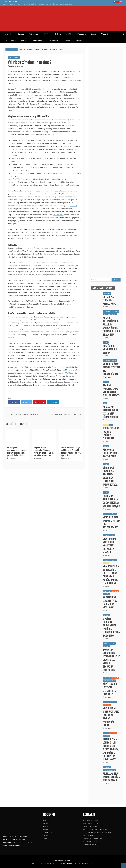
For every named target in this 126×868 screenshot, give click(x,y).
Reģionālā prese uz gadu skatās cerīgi (110, 453)
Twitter (27, 402)
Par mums (67, 40)
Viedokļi (105, 34)
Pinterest (40, 402)
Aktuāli (8, 34)
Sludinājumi (37, 40)
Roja (105, 314)
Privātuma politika (90, 841)
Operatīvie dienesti (109, 681)
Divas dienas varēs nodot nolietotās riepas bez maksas (110, 545)
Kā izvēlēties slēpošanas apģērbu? (65, 414)
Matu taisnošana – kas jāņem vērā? (24, 414)
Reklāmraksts (14, 57)
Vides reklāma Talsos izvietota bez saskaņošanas (112, 369)
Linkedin (53, 402)
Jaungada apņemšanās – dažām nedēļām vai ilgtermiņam (111, 501)
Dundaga (106, 560)
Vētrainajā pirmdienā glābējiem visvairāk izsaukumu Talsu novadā (110, 476)
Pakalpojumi (53, 40)
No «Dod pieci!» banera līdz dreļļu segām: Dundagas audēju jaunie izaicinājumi (111, 575)
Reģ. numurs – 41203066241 (95, 829)
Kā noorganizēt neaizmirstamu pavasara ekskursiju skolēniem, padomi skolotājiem (17, 451)
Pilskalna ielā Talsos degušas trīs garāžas (111, 777)
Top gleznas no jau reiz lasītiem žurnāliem (111, 433)
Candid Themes (87, 863)
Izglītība (69, 34)
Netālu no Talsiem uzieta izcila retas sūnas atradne (111, 412)
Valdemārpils (112, 314)
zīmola (61, 215)
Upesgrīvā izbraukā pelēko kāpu (109, 300)
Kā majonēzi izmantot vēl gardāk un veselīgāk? (110, 602)
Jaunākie (109, 288)
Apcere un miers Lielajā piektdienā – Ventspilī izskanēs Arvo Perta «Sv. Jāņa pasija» (71, 451)
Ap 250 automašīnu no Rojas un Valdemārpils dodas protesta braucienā (111, 326)
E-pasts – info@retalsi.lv (93, 838)
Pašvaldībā (33, 34)
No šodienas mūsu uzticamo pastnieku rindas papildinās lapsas (111, 717)
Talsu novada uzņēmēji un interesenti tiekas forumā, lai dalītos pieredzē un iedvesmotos (111, 749)
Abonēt (79, 40)
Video (23, 40)
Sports (94, 34)
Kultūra (58, 34)
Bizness (21, 34)
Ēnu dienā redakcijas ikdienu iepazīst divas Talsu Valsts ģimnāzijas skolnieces (111, 660)
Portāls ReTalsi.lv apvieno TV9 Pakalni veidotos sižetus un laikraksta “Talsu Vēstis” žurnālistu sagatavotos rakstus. (38, 4)
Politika (47, 34)
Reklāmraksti (11, 40)
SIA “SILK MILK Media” (92, 820)
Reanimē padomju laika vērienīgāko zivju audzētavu (111, 390)
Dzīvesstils (82, 34)
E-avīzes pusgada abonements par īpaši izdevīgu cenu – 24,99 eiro (111, 627)
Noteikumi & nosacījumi (92, 844)
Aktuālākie (107, 311)
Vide (105, 403)
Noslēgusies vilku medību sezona (110, 349)
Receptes (106, 594)
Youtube (118, 2)
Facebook (114, 2)
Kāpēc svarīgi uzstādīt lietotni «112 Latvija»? (110, 689)
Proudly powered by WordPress (46, 863)
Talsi (111, 425)
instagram (121, 2)
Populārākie (98, 288)
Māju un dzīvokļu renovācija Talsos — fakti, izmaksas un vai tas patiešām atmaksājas (44, 451)
